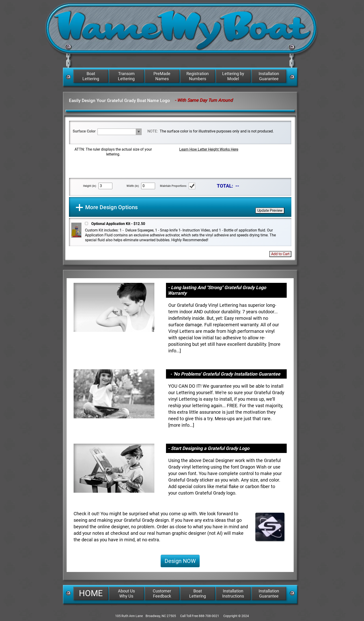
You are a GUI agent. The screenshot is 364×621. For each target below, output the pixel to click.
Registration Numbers (198, 76)
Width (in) (133, 186)
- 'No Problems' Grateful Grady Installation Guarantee (225, 374)
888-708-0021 (209, 616)
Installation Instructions (233, 593)
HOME (91, 593)
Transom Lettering (126, 76)
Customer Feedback (162, 593)
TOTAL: (225, 186)
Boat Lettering (91, 76)
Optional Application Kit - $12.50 (118, 224)
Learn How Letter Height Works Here (209, 149)
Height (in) (90, 186)
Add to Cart (280, 254)
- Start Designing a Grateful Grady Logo (209, 448)
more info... (181, 425)
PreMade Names (162, 76)
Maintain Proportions (173, 186)
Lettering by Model (233, 76)
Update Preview (270, 210)
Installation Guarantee (269, 76)
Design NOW (180, 561)
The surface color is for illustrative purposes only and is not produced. (217, 131)
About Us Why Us (126, 593)
